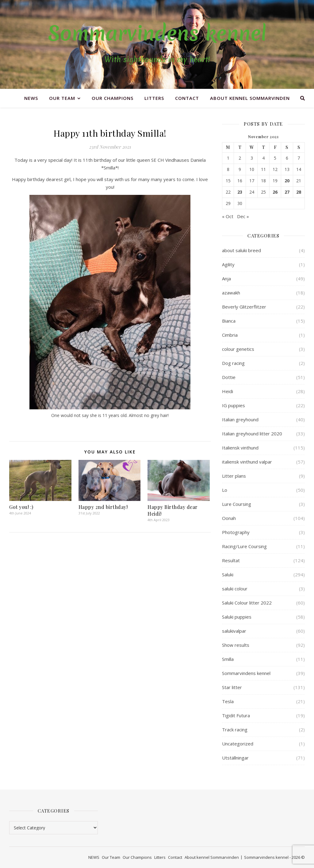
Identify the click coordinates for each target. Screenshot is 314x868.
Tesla (228, 701)
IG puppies (234, 405)
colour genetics (238, 349)
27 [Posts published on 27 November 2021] (287, 192)
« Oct (228, 216)
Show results (236, 645)
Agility (228, 264)
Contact (187, 98)
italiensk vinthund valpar (247, 462)
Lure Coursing (237, 504)
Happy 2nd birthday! (103, 507)
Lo (225, 490)
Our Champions (113, 98)
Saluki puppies (237, 617)
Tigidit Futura (236, 715)
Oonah (229, 518)
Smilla (228, 659)
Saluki (228, 574)
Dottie (229, 377)
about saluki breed (241, 250)
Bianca (229, 321)
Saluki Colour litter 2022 (247, 603)
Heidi (228, 391)
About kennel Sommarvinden (250, 98)
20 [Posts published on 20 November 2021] (287, 181)
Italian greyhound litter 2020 (252, 434)
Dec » (243, 216)
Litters (154, 98)
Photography (236, 532)
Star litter (232, 687)
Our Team (62, 98)
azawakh (231, 293)
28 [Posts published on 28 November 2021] (299, 192)
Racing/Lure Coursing (244, 546)
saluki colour (235, 589)
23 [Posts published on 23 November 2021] (240, 192)
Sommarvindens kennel (157, 33)
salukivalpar (234, 631)
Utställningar (235, 758)
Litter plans (234, 476)
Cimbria (230, 335)
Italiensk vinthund (240, 448)
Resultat (231, 560)
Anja (226, 279)
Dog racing (233, 363)
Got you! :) (21, 507)
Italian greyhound (240, 419)
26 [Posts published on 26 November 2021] (275, 192)
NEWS (31, 98)
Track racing (235, 730)
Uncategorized (238, 744)
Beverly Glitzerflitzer (244, 307)
